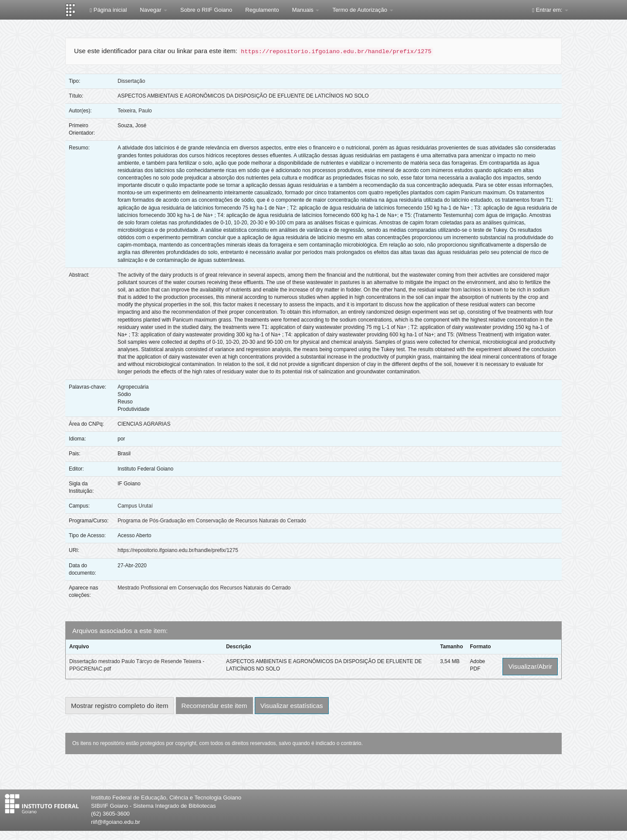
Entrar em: (550, 10)
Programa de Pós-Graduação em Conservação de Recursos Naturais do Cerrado (212, 521)
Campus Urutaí (135, 506)
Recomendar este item (214, 706)
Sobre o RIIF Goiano (206, 10)
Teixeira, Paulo (135, 111)
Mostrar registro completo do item (120, 706)
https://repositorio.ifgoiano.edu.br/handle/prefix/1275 (178, 550)
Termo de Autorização (362, 10)
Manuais (306, 10)
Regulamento (262, 10)
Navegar (153, 10)
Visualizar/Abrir (530, 666)
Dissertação (131, 81)
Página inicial (108, 10)
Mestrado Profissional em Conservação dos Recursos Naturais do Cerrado (204, 588)
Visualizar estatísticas (292, 706)
